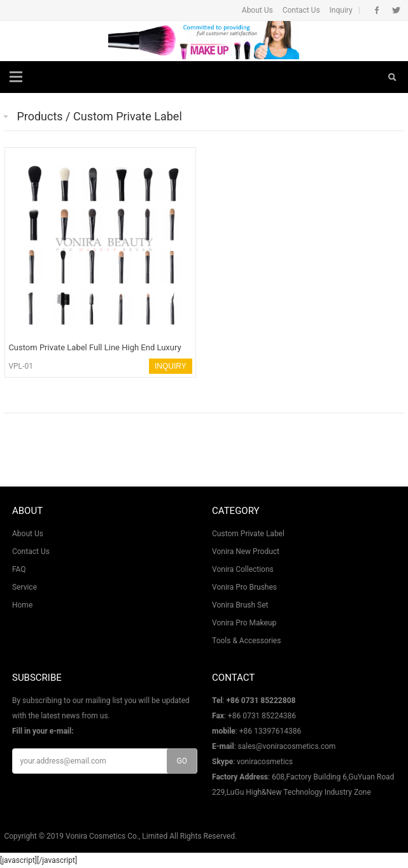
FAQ (19, 569)
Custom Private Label (248, 534)
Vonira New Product (246, 551)
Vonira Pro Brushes (244, 587)
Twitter (396, 10)
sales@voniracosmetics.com (287, 746)
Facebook (377, 10)
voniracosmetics (265, 762)
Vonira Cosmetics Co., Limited (116, 836)
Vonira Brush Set (240, 605)
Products (39, 116)
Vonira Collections (243, 569)
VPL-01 (20, 366)
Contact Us (301, 10)
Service (25, 587)
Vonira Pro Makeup (244, 623)
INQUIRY (171, 366)
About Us (257, 10)
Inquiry (341, 10)
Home (22, 605)
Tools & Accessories (246, 641)
